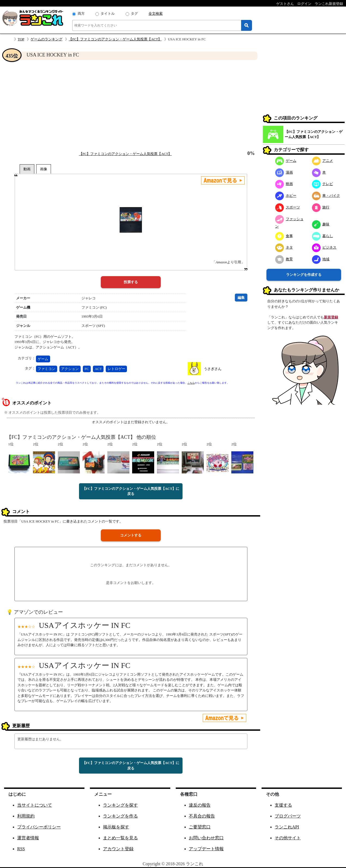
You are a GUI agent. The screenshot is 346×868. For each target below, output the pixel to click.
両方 (81, 14)
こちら (191, 383)
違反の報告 (200, 805)
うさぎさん (213, 369)
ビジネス (324, 247)
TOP (21, 39)
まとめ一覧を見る (120, 838)
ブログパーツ (288, 816)
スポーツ (288, 207)
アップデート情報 (206, 849)
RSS (21, 849)
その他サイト (288, 838)
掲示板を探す (116, 827)
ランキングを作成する (304, 275)
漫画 (284, 172)
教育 (284, 259)
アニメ (323, 161)
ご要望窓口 (200, 827)
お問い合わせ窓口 (206, 838)
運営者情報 (28, 838)
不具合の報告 (202, 816)
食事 (284, 236)
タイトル (108, 14)
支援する (283, 805)
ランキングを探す (120, 805)
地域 (321, 259)
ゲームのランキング (46, 39)
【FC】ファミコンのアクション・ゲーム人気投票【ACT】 (115, 39)
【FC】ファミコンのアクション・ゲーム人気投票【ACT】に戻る (131, 491)
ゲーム (43, 359)
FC (87, 369)
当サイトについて (35, 805)
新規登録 (331, 317)
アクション (70, 369)
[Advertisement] (131, 105)
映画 (284, 184)
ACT (98, 369)
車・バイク (326, 196)
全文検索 (156, 14)
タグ (134, 14)
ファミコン (46, 369)
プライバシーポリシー (39, 827)
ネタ (284, 247)
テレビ (323, 184)
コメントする (131, 535)
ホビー (286, 196)
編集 (241, 298)
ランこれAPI (287, 827)
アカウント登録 (118, 849)
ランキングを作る (120, 816)
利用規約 (26, 816)
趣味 (321, 224)
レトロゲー (116, 369)
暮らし (323, 236)
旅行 (321, 207)
